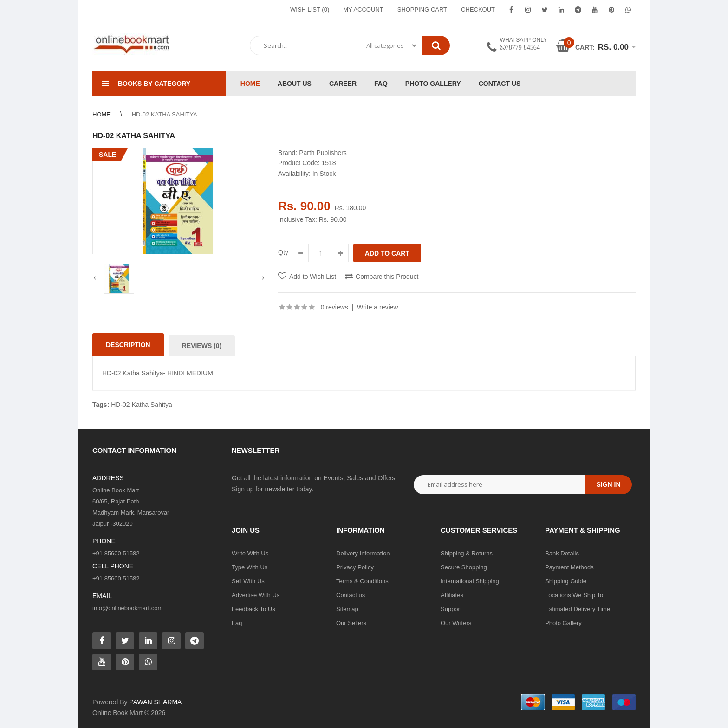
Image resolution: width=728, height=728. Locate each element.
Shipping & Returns (467, 553)
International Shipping (470, 581)
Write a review (377, 307)
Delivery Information (363, 553)
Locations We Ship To (574, 595)
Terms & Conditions (362, 581)
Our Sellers (351, 623)
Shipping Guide (566, 581)
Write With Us (250, 553)
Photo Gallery (563, 623)
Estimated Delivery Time (578, 609)
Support (451, 609)
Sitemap (347, 609)
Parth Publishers (323, 153)
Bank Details (562, 553)
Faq (237, 623)
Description (128, 345)
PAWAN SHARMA (155, 702)
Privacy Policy (355, 567)
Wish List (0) (310, 10)
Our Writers (456, 623)
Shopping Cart (422, 10)
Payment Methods (569, 567)
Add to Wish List (313, 277)
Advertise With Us (256, 595)
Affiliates (452, 595)
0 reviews (335, 307)
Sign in (608, 484)
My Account (363, 10)
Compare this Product (387, 277)
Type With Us (250, 567)
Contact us (351, 595)
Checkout (478, 10)
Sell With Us (248, 581)
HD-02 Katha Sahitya (142, 405)
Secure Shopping (464, 567)
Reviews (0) (202, 346)
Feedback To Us (253, 609)
